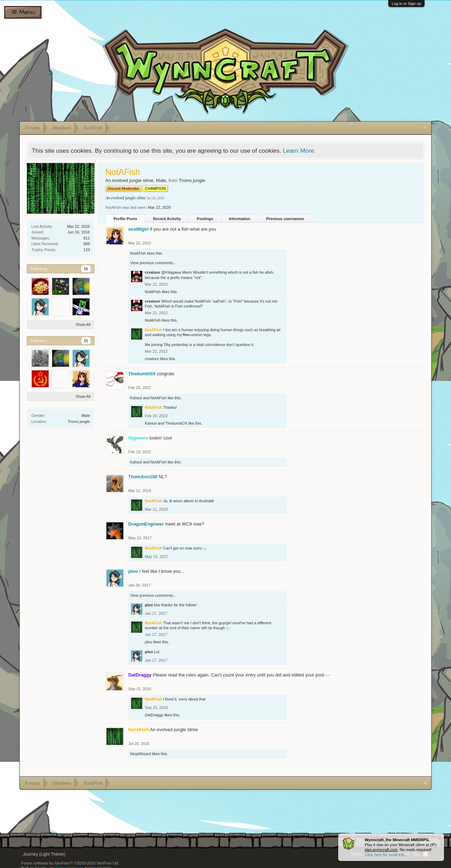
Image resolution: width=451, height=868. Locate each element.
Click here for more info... (386, 855)
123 (87, 250)
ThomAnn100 (143, 477)
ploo (133, 571)
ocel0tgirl (138, 229)
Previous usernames (285, 219)
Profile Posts (125, 219)
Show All (83, 324)
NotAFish (138, 253)
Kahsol (136, 398)
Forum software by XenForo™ (70, 863)
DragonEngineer (146, 524)
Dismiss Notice (439, 838)
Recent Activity (167, 219)
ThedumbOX (142, 374)
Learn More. (299, 151)
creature (152, 272)
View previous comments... (153, 263)
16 (86, 269)
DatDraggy (154, 715)
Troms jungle (79, 421)
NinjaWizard (140, 754)
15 (86, 341)
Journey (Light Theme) (44, 854)
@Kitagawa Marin (176, 272)
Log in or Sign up (406, 4)
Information (240, 219)
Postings (205, 219)
